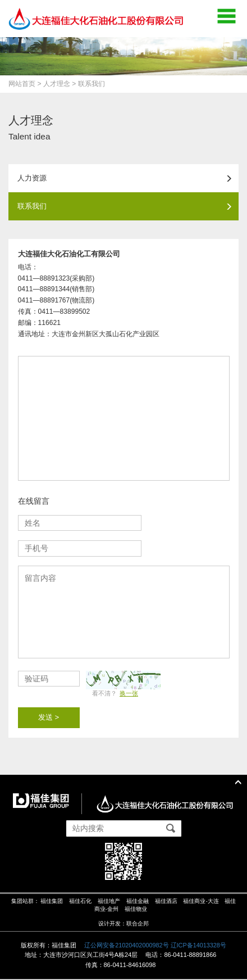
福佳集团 (52, 902)
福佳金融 (138, 902)
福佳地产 (109, 902)
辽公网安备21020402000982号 (126, 946)
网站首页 (22, 84)
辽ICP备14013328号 (199, 946)
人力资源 (125, 178)
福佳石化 (80, 902)
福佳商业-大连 (201, 902)
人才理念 (57, 84)
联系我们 (125, 207)
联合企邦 (138, 924)
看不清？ (115, 694)
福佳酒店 (166, 902)
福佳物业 (136, 910)
